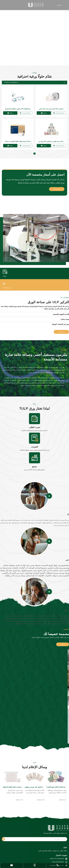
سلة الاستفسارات (25, 113)
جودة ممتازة (65, 319)
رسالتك (10, 113)
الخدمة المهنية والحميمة (61, 314)
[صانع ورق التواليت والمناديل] (34, 240)
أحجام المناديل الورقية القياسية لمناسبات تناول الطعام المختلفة (22, 787)
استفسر (63, 644)
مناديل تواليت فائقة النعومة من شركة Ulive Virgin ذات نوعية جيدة (18, 141)
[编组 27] (34, 438)
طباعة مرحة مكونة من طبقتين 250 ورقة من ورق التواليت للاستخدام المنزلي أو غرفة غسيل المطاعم (51, 141)
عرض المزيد (61, 332)
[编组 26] (34, 419)
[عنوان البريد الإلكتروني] (38, 840)
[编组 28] (34, 458)
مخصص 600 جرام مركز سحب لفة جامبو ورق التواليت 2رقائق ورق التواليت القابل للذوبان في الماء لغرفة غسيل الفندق (51, 109)
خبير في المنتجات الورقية (60, 324)
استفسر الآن (57, 189)
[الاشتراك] (3, 840)
